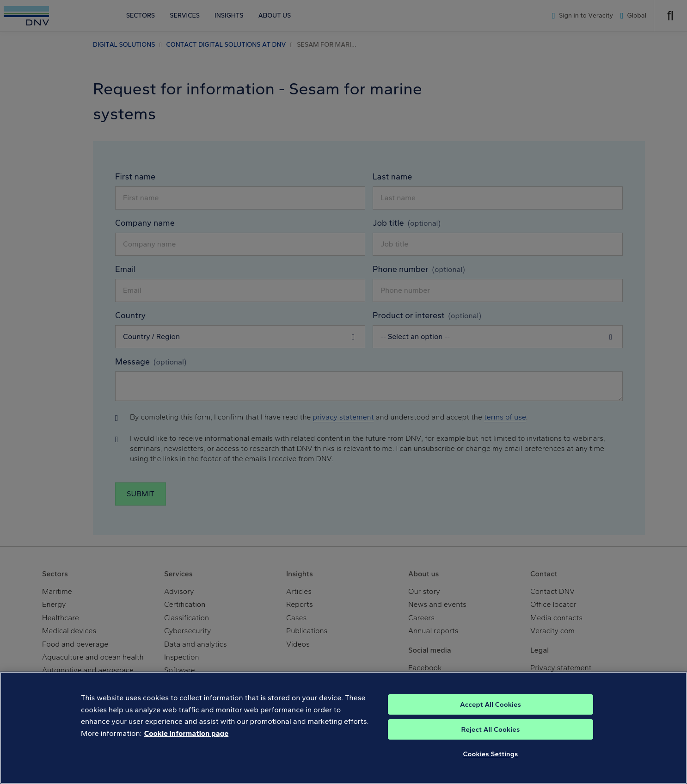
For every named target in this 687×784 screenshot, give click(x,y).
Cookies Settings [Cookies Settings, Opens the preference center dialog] (491, 754)
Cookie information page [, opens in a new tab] (187, 733)
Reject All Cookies (491, 729)
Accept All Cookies (491, 704)
